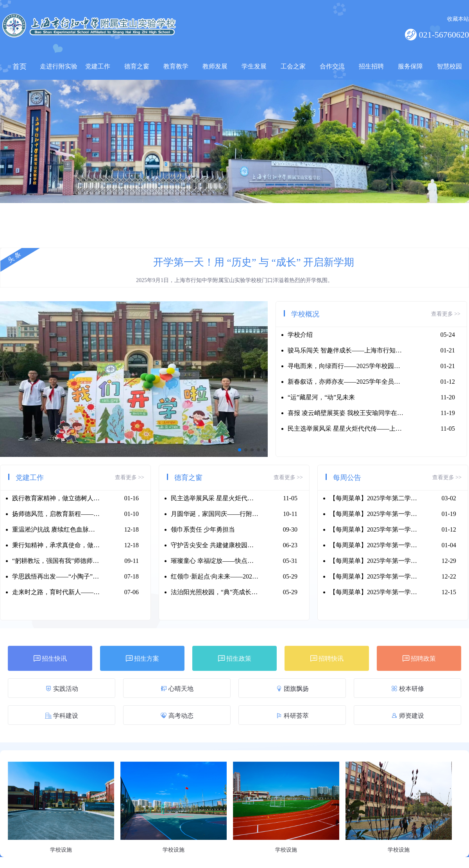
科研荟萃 (292, 716)
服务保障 (410, 66)
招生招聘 (371, 66)
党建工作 (98, 66)
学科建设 (62, 716)
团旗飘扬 (292, 689)
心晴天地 (177, 689)
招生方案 (142, 659)
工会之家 (293, 66)
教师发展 (215, 66)
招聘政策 (419, 659)
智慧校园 (449, 66)
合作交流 (332, 66)
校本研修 (408, 689)
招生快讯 (50, 659)
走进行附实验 (59, 66)
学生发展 (254, 66)
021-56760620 (443, 35)
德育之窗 (137, 66)
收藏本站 (458, 19)
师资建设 (408, 716)
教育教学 (176, 66)
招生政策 (235, 659)
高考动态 (177, 716)
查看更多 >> (446, 314)
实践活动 (62, 689)
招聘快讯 (327, 659)
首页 (20, 66)
